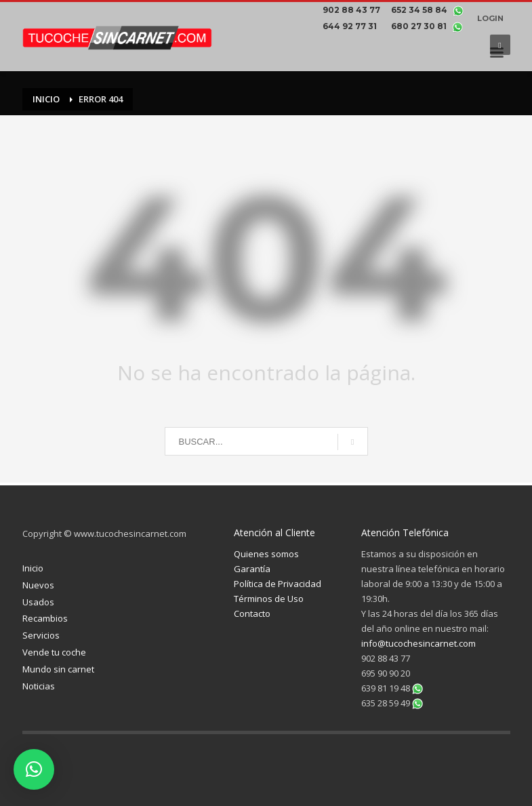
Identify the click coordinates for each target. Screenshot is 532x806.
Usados (38, 602)
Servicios (41, 635)
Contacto (252, 613)
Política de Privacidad (278, 584)
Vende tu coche (54, 652)
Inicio (33, 568)
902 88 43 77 (353, 10)
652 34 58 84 (420, 10)
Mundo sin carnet (58, 669)
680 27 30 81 (420, 26)
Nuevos (38, 585)
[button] (34, 769)
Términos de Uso (269, 599)
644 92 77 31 (352, 26)
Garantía (252, 569)
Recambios (45, 618)
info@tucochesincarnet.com (418, 643)
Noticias (39, 686)
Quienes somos (266, 554)
